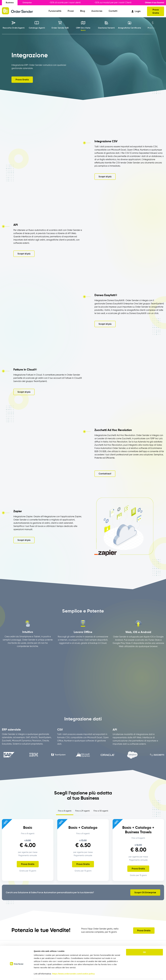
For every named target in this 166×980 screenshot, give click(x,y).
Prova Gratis (156, 11)
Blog (83, 11)
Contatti (113, 11)
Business (10, 3)
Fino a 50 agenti (101, 811)
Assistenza (97, 11)
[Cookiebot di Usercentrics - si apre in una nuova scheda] (17, 975)
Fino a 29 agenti (82, 811)
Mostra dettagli (136, 975)
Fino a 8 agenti (65, 811)
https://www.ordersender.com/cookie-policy (73, 964)
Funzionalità (55, 11)
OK (145, 943)
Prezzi (71, 11)
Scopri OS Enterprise (145, 892)
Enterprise (27, 3)
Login (136, 11)
